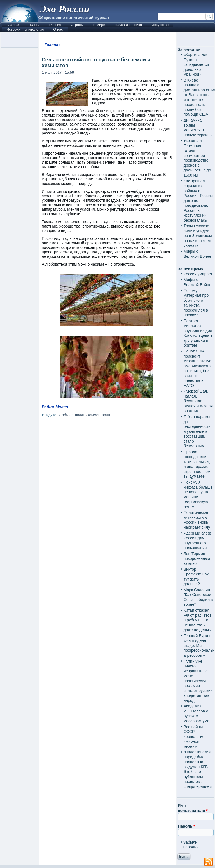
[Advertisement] (107, 468)
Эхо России (64, 9)
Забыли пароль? (191, 845)
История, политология (25, 29)
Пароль (186, 826)
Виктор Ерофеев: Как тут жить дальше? (196, 577)
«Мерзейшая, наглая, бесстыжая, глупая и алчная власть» (198, 401)
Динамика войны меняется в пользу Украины (198, 128)
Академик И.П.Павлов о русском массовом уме (197, 713)
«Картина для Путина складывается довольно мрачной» (196, 64)
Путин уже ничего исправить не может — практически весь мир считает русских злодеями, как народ (198, 681)
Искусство (160, 25)
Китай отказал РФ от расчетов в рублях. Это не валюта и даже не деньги (198, 620)
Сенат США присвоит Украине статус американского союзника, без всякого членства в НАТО (197, 368)
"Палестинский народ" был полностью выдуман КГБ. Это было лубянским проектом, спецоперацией (198, 769)
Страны (77, 25)
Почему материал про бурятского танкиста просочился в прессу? (196, 303)
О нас (58, 29)
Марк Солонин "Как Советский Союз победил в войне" (198, 597)
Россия (55, 25)
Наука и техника (128, 25)
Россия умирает (198, 274)
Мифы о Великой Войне (198, 254)
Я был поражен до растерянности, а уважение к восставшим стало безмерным (198, 431)
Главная (13, 25)
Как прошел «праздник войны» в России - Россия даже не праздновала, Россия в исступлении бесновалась (198, 201)
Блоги (35, 25)
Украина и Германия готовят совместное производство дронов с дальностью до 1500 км (197, 158)
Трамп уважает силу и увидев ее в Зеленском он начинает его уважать (198, 236)
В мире (99, 25)
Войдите (49, 415)
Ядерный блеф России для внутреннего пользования (197, 541)
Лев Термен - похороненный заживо (197, 559)
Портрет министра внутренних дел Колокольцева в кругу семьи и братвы (198, 333)
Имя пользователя (193, 808)
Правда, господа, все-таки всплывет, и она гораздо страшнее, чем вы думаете (197, 464)
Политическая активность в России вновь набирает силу (197, 520)
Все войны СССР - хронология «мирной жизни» (194, 737)
